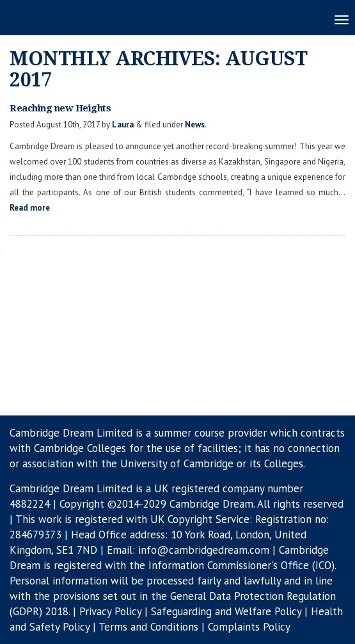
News (195, 125)
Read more (30, 208)
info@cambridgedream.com (204, 550)
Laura (123, 125)
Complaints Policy (249, 627)
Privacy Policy (110, 611)
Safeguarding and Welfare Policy (226, 611)
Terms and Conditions (148, 627)
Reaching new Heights (60, 108)
